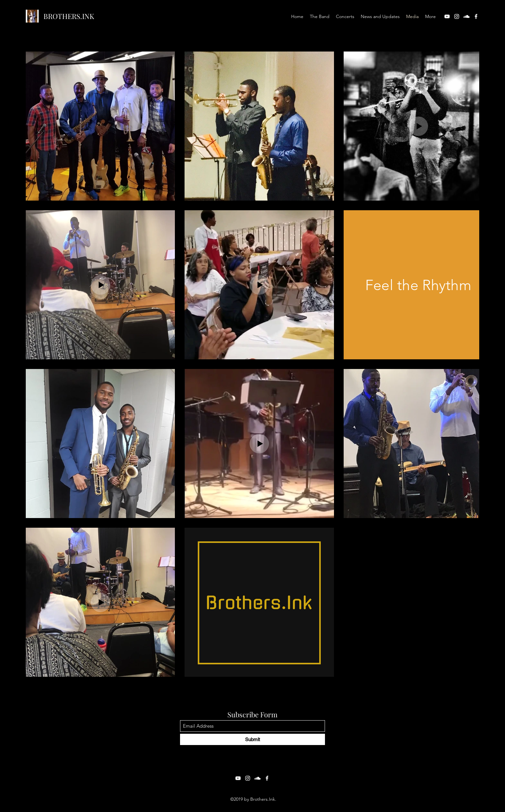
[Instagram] (457, 16)
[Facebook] (476, 16)
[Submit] (252, 739)
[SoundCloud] (466, 16)
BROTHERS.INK (69, 16)
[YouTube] (447, 16)
